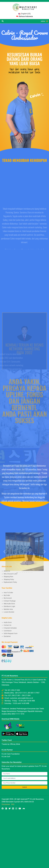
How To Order (8, 593)
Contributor (8, 631)
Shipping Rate (8, 577)
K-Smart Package (10, 601)
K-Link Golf (6, 757)
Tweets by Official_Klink (11, 744)
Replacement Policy (10, 582)
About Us (7, 571)
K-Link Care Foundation (11, 754)
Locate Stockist (9, 612)
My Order (7, 595)
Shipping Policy (9, 579)
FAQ (13, 804)
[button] (43, 21)
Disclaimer (7, 636)
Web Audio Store (9, 604)
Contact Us (7, 625)
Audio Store (8, 622)
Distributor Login (9, 606)
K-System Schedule (10, 628)
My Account (8, 598)
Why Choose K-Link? (11, 574)
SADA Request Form (11, 633)
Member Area (8, 609)
